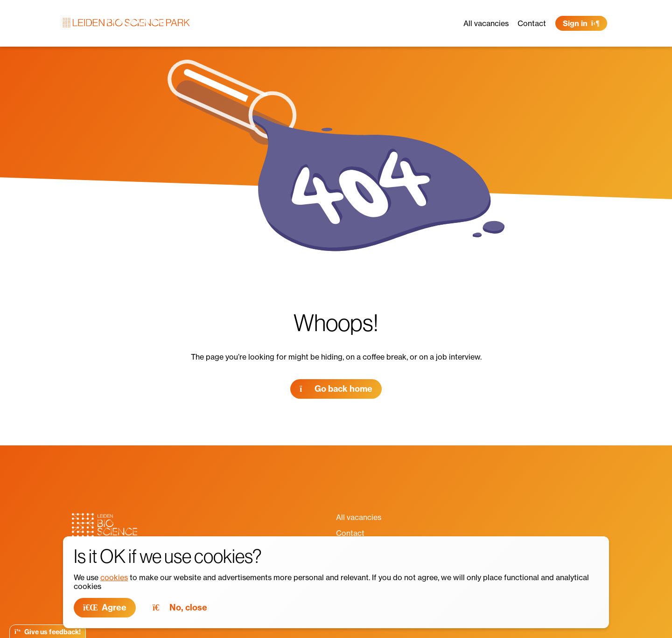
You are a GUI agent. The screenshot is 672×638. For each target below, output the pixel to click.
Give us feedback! (48, 632)
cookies (114, 577)
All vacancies (486, 23)
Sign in (581, 23)
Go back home (336, 389)
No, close (180, 607)
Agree (105, 607)
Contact (532, 23)
